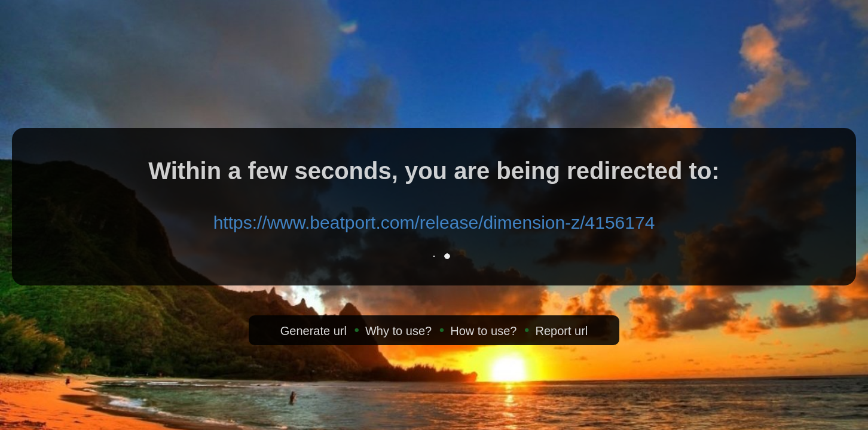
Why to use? (398, 331)
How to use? (483, 331)
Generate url (314, 331)
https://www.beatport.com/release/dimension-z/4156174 (434, 222)
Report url (561, 331)
